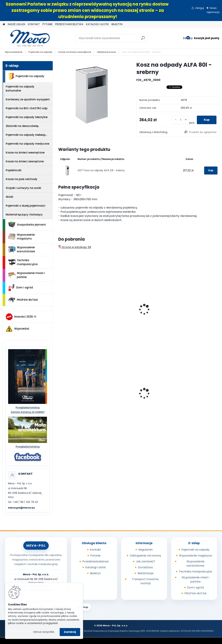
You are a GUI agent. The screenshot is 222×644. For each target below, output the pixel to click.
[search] (143, 39)
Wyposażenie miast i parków (27, 275)
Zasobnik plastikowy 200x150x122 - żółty (197, 393)
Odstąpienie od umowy (145, 556)
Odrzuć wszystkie (44, 632)
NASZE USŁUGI (16, 24)
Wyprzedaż (17, 329)
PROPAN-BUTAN (23, 300)
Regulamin (146, 550)
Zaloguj (199, 8)
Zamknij (70, 632)
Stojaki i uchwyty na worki (23, 188)
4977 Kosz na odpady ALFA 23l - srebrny (101, 170)
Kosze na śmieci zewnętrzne (25, 161)
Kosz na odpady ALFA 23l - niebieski (198, 311)
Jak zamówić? (145, 561)
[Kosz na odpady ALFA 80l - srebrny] (92, 95)
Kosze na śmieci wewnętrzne (75, 52)
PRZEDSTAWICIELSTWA (69, 24)
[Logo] (26, 38)
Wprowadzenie (14, 52)
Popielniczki (14, 170)
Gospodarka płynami (27, 225)
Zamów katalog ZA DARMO (28, 412)
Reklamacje (146, 573)
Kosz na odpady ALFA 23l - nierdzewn (116, 311)
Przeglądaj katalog (28, 408)
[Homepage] (4, 24)
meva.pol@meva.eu (21, 508)
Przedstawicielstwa (95, 561)
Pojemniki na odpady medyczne (27, 144)
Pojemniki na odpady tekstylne (27, 117)
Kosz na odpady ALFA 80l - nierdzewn (75, 311)
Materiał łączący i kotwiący (24, 215)
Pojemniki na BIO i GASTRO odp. (27, 108)
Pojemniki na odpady (40, 52)
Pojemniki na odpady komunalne (20, 89)
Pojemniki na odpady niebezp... (26, 135)
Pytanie (95, 556)
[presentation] (60, 306)
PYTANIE (47, 24)
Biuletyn (95, 573)
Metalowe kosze (107, 52)
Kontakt (95, 550)
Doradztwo (145, 567)
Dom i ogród (20, 288)
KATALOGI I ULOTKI (97, 24)
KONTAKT (34, 24)
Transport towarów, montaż (145, 581)
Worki (9, 197)
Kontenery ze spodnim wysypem (28, 99)
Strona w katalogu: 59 (75, 247)
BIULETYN (117, 24)
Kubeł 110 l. (149, 392)
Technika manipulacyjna (23, 262)
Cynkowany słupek (73, 387)
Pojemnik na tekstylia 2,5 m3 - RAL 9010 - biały (118, 393)
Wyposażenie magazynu (21, 237)
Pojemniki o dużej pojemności (25, 206)
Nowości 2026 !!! (21, 317)
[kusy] (181, 120)
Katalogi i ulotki (95, 567)
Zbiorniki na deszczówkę (22, 126)
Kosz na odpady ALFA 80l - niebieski (157, 311)
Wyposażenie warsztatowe (22, 249)
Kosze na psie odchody (22, 179)
